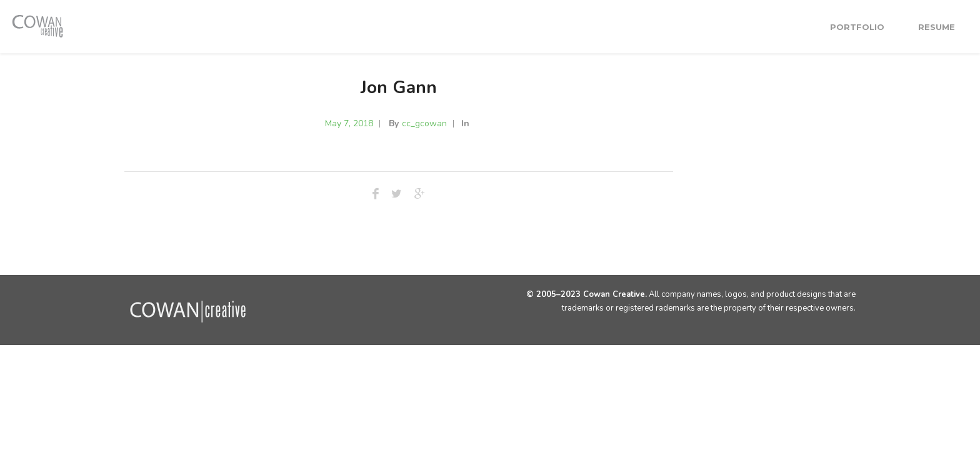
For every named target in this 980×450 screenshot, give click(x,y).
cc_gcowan (424, 123)
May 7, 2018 (349, 123)
